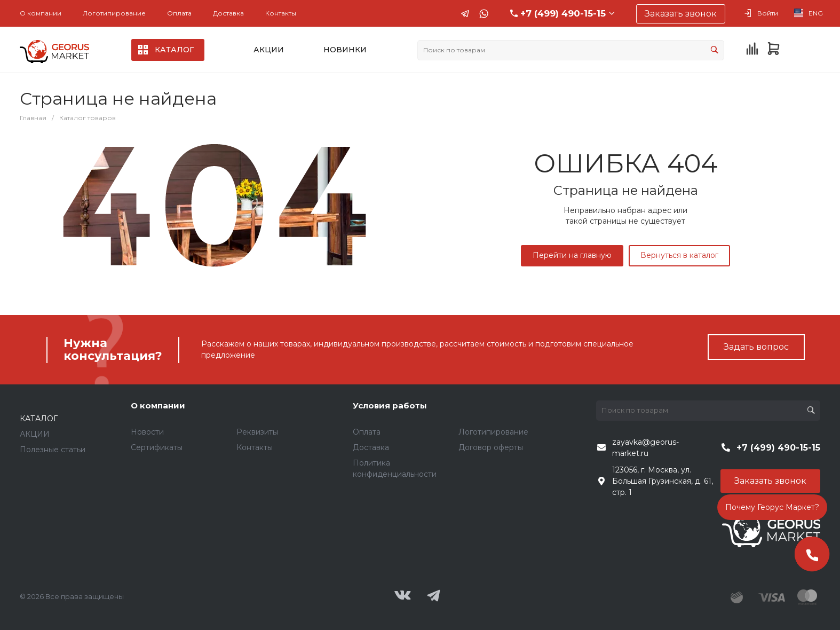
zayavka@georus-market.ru (645, 448)
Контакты (281, 13)
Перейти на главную (572, 255)
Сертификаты (157, 447)
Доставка (228, 13)
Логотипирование (114, 13)
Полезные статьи (53, 450)
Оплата (179, 13)
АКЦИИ (35, 434)
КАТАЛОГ (39, 419)
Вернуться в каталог (679, 255)
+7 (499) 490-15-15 (563, 13)
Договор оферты (491, 447)
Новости (147, 432)
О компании (41, 13)
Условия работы (390, 405)
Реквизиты (257, 432)
